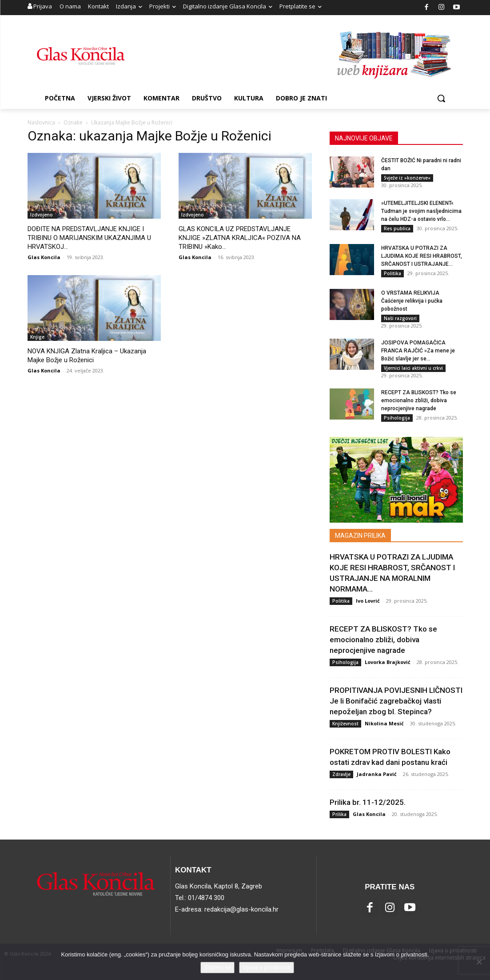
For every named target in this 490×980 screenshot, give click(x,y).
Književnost (345, 724)
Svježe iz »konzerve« (407, 178)
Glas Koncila (44, 257)
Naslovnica (41, 122)
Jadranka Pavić (377, 774)
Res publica (397, 228)
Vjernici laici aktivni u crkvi (413, 368)
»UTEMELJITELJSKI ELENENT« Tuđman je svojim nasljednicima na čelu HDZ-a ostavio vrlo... (421, 211)
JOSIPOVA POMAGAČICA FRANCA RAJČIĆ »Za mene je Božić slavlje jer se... (418, 351)
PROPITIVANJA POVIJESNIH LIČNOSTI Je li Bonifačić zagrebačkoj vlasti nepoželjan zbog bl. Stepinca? (396, 701)
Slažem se (217, 967)
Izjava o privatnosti (267, 967)
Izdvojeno (42, 215)
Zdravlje (341, 774)
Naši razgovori (400, 318)
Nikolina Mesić (384, 723)
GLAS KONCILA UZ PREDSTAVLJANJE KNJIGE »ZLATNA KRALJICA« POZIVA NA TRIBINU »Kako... (240, 238)
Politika (392, 273)
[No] (479, 962)
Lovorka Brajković (388, 662)
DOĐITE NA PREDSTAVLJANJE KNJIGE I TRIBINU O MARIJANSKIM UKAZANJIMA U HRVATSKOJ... (89, 238)
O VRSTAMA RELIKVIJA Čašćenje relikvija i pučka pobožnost (412, 301)
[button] (441, 98)
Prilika (339, 814)
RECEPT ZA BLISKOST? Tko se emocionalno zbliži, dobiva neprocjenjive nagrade (419, 400)
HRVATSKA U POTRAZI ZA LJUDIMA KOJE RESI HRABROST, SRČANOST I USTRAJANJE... (422, 256)
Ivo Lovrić (368, 601)
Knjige (37, 337)
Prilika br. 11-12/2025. (368, 802)
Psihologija (397, 418)
